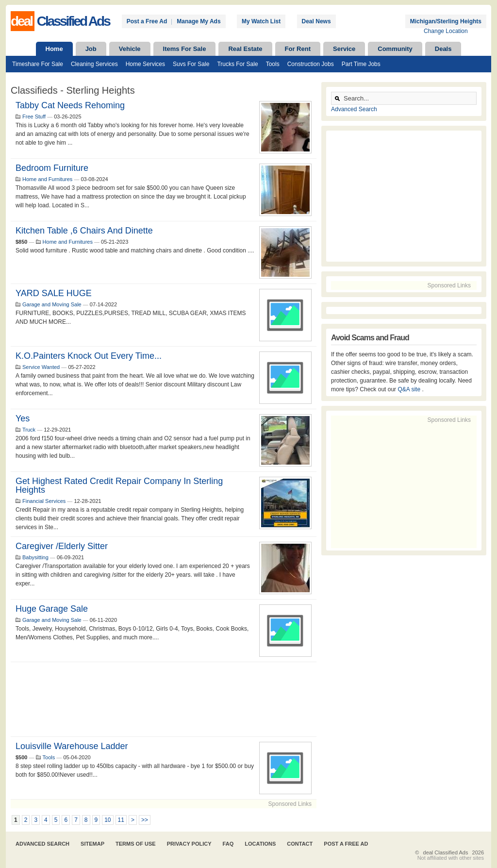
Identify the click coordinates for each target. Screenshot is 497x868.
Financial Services (44, 501)
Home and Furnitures (47, 179)
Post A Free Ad (346, 844)
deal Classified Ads (446, 852)
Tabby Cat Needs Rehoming (70, 105)
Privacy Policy (189, 844)
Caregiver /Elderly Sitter (62, 546)
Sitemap (92, 844)
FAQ (228, 844)
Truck (29, 430)
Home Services (145, 64)
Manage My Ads (199, 21)
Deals (443, 49)
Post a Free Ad (147, 21)
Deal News (316, 21)
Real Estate (245, 49)
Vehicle (130, 49)
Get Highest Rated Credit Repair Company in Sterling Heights (119, 485)
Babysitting (35, 557)
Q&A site (410, 389)
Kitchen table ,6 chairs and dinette (84, 231)
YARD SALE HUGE (54, 293)
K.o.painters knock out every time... (89, 356)
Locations (260, 844)
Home (54, 49)
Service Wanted (41, 367)
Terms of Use (136, 844)
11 (121, 820)
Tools (273, 64)
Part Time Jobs (361, 64)
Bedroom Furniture (52, 168)
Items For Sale (185, 49)
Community (395, 49)
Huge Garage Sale (52, 609)
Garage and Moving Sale (52, 304)
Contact (300, 844)
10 (108, 820)
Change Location (446, 31)
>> (145, 820)
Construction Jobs (311, 64)
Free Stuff (34, 117)
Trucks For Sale (237, 64)
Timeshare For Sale (38, 64)
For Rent (298, 49)
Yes (23, 418)
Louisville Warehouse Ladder (72, 746)
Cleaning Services (94, 64)
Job (91, 49)
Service (344, 49)
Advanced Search (354, 109)
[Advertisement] (164, 699)
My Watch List (261, 21)
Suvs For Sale (191, 64)
